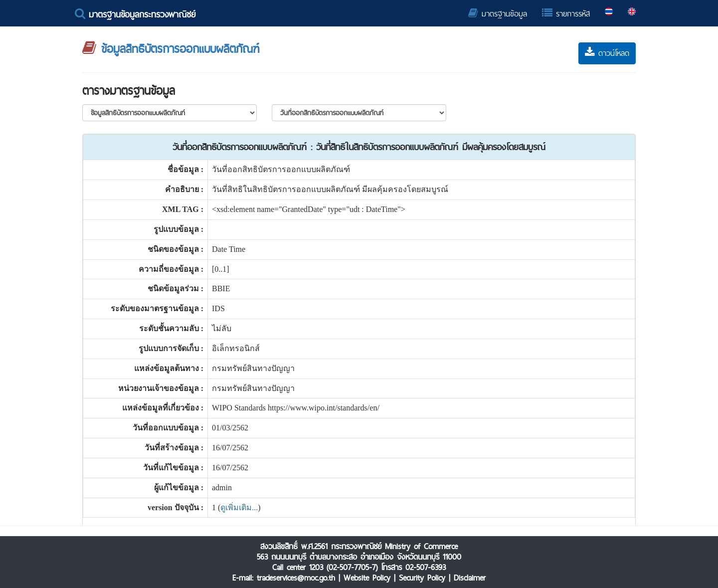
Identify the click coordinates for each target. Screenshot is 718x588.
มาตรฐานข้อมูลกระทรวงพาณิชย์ (135, 14)
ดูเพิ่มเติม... (239, 507)
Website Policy (367, 578)
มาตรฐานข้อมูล (498, 14)
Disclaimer (470, 578)
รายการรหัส (566, 14)
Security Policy (422, 578)
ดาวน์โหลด (607, 53)
